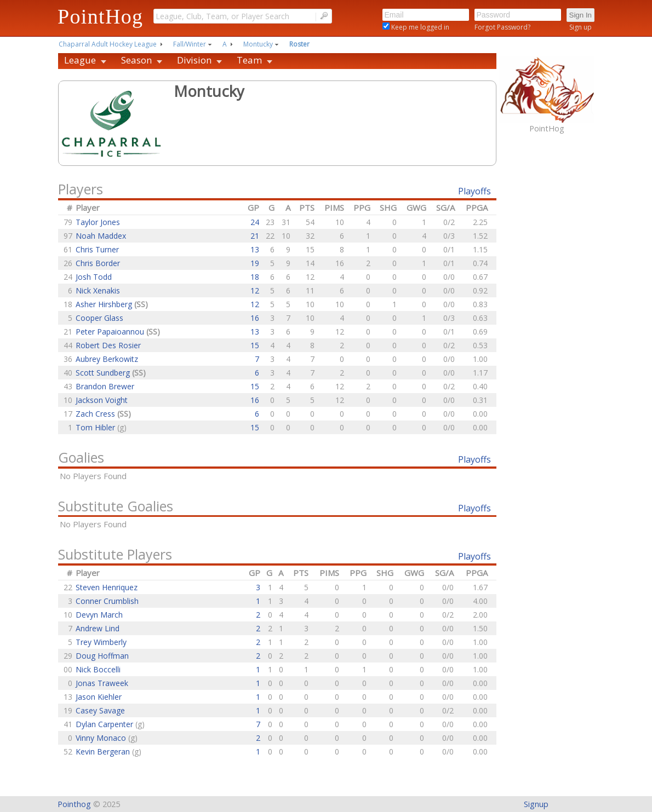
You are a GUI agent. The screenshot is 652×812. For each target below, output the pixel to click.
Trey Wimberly (101, 642)
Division (194, 60)
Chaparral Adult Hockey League (108, 44)
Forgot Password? (502, 27)
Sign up (580, 27)
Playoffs (474, 191)
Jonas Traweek (102, 683)
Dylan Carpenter (105, 724)
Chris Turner (97, 249)
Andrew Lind (98, 628)
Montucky (258, 44)
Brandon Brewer (105, 386)
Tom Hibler (96, 427)
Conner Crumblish (107, 601)
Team (249, 60)
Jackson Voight (102, 400)
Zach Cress (96, 414)
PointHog (100, 16)
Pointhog (74, 804)
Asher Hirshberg (105, 304)
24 (255, 222)
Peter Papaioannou (111, 332)
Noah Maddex (101, 236)
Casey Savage (100, 710)
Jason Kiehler (99, 697)
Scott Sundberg (104, 373)
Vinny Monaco (102, 738)
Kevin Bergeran (104, 751)
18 (255, 277)
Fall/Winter (190, 44)
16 (255, 318)
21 (255, 236)
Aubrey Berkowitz (107, 359)
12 (255, 290)
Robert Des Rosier (108, 345)
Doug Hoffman (102, 656)
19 (255, 263)
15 (255, 345)
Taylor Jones (98, 222)
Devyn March (99, 615)
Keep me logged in (419, 27)
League (80, 60)
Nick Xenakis (98, 290)
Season (136, 60)
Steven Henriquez (107, 587)
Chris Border (98, 263)
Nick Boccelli (98, 669)
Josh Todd (94, 277)
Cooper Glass (99, 318)
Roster (299, 44)
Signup (536, 804)
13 (255, 249)
